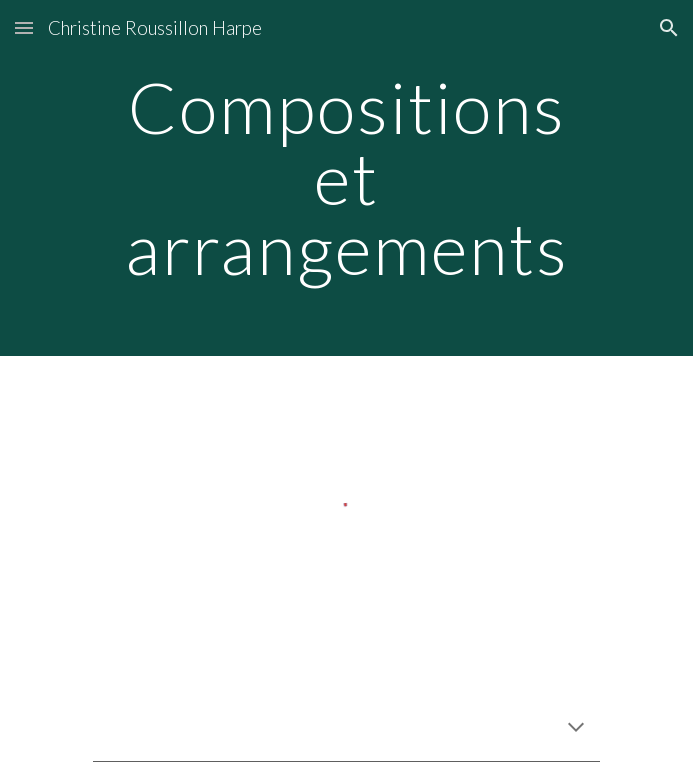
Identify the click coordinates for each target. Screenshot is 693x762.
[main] (346, 178)
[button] (24, 27)
